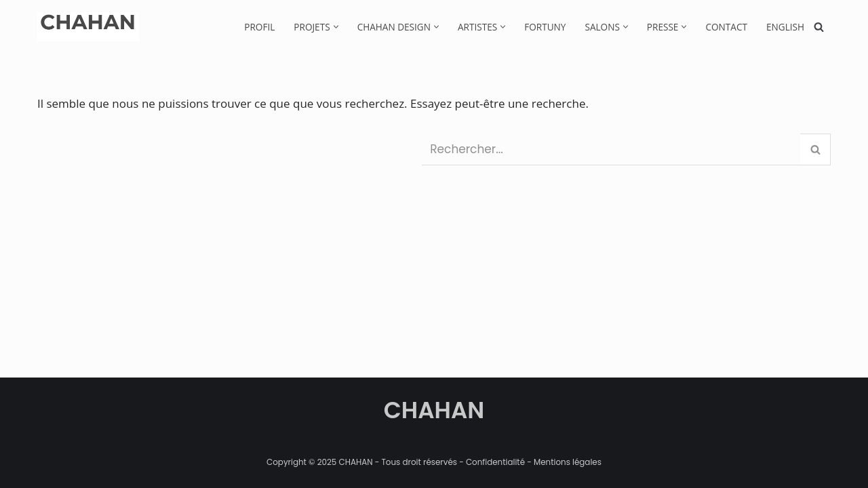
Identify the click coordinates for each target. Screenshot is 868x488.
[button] (336, 27)
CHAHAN (434, 410)
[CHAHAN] (88, 27)
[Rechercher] (819, 27)
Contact (726, 27)
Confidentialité (495, 462)
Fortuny (545, 27)
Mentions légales (568, 462)
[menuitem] (785, 27)
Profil (259, 27)
